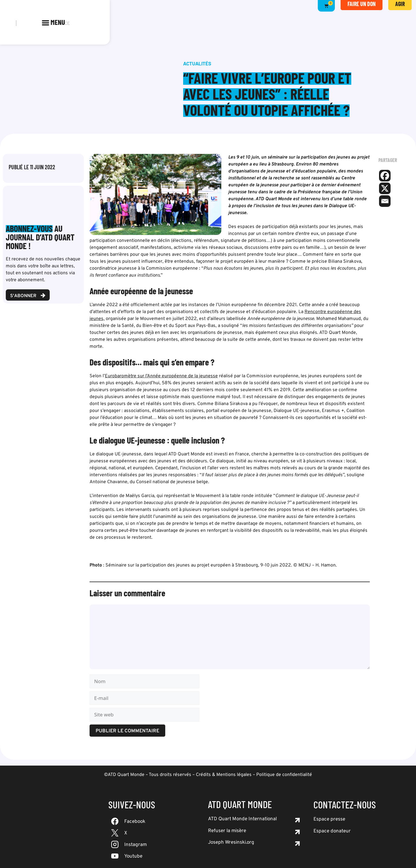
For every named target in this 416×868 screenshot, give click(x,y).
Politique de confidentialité (284, 775)
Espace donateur (332, 831)
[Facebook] (385, 176)
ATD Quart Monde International (242, 819)
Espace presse (329, 819)
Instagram (135, 845)
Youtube (133, 856)
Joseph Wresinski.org (231, 843)
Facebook (135, 822)
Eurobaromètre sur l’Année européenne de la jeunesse (161, 376)
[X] (385, 188)
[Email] (385, 201)
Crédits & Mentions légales (224, 775)
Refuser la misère (227, 831)
